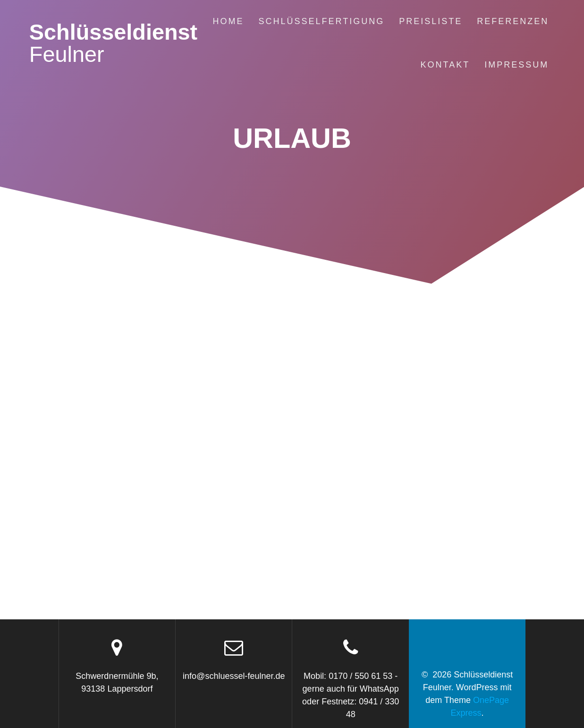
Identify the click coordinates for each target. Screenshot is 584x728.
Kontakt (445, 65)
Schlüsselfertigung (321, 21)
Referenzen (513, 21)
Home (228, 21)
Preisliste (431, 21)
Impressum (516, 65)
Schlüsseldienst (113, 43)
